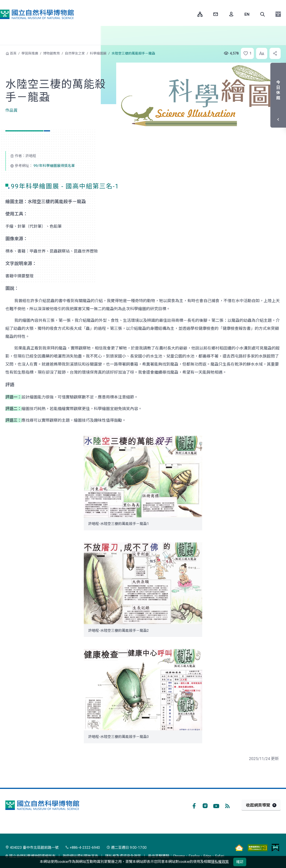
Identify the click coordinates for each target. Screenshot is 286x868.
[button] (263, 14)
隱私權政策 (220, 862)
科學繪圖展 (98, 53)
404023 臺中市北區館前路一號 (32, 848)
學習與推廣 (30, 53)
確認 (240, 862)
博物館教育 (52, 53)
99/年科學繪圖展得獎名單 (54, 166)
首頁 (13, 53)
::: (191, 14)
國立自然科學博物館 (37, 14)
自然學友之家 (75, 53)
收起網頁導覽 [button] (258, 805)
